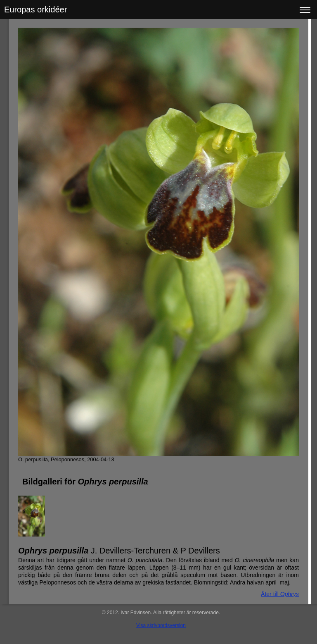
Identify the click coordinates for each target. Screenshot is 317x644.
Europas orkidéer (35, 10)
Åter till (280, 594)
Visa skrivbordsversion (161, 625)
